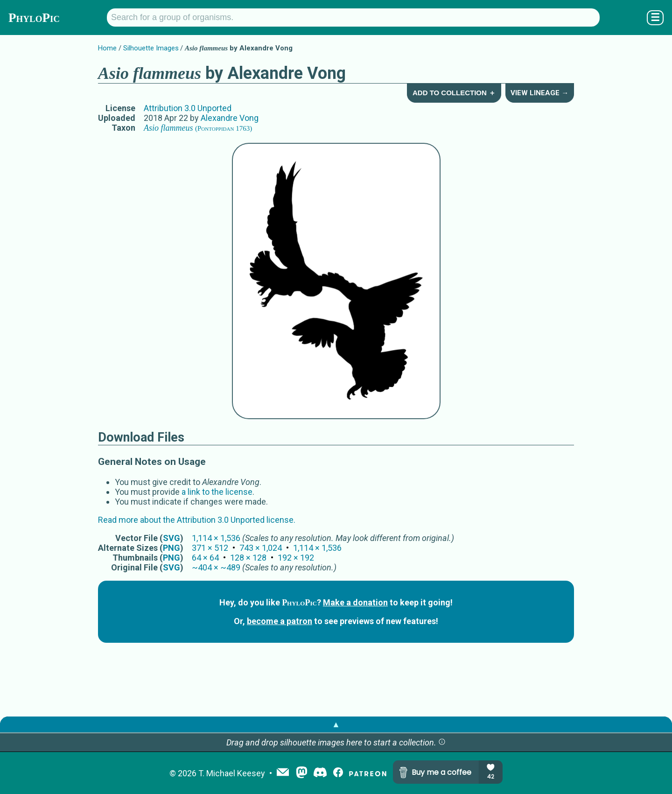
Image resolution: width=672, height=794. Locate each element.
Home (107, 48)
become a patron (280, 621)
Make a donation (355, 602)
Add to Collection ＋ (454, 93)
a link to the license (217, 492)
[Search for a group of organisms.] (353, 18)
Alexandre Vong (230, 118)
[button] (442, 742)
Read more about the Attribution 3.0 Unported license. (197, 520)
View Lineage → (539, 93)
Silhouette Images (151, 48)
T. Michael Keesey (232, 773)
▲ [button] (336, 724)
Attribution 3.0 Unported (188, 108)
